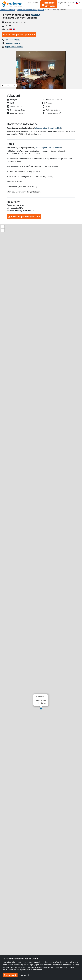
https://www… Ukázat (14, 47)
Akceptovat (10, 975)
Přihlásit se (71, 4)
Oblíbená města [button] (32, 3)
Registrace (62, 3)
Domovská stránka (7, 10)
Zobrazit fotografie (9, 86)
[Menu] (78, 3)
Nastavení (24, 975)
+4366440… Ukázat (13, 40)
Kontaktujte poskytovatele (19, 34)
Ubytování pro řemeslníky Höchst (31, 10)
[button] (41, 709)
